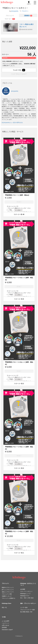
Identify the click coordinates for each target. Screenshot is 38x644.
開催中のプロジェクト (8, 588)
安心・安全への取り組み (27, 598)
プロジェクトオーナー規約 (28, 610)
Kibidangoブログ (25, 596)
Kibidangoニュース (25, 594)
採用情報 (4, 628)
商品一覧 (4, 608)
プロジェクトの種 (7, 594)
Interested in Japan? (7, 630)
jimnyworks (15, 11)
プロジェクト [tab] (10, 16)
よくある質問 (5, 621)
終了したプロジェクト (8, 590)
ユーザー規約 (24, 608)
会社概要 (23, 589)
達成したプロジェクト (8, 592)
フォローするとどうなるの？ (19, 74)
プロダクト (25, 11)
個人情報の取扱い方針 (26, 612)
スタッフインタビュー (26, 591)
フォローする (19, 70)
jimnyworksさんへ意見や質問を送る (12, 123)
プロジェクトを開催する (9, 598)
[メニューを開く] (35, 3)
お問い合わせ (5, 625)
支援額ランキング (7, 596)
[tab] (28, 15)
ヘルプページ (5, 623)
